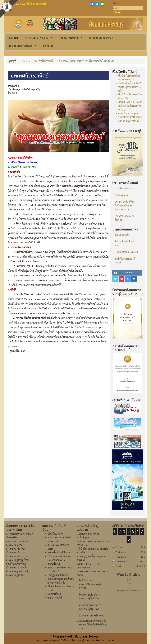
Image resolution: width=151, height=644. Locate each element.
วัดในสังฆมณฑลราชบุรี (101, 38)
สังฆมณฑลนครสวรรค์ (17, 556)
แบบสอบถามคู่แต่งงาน (88, 534)
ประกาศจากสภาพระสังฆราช (124, 218)
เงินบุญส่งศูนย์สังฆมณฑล (127, 252)
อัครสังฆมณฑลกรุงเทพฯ (18, 541)
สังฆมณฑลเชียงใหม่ (16, 549)
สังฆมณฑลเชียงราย (16, 552)
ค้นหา (117, 12)
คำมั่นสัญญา (83, 537)
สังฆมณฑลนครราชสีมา (17, 567)
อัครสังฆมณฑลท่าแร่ (16, 564)
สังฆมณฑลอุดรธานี (15, 575)
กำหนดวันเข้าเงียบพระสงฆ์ (126, 243)
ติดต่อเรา (48, 46)
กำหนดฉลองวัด (122, 235)
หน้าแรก (14, 38)
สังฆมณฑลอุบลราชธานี (17, 571)
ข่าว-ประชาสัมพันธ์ (124, 188)
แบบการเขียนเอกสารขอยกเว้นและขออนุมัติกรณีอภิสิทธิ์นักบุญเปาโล (92, 625)
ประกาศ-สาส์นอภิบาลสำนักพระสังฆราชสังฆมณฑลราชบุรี (125, 205)
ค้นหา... (116, 3)
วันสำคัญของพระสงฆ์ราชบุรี (125, 261)
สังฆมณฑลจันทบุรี (15, 545)
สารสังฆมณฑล (122, 195)
